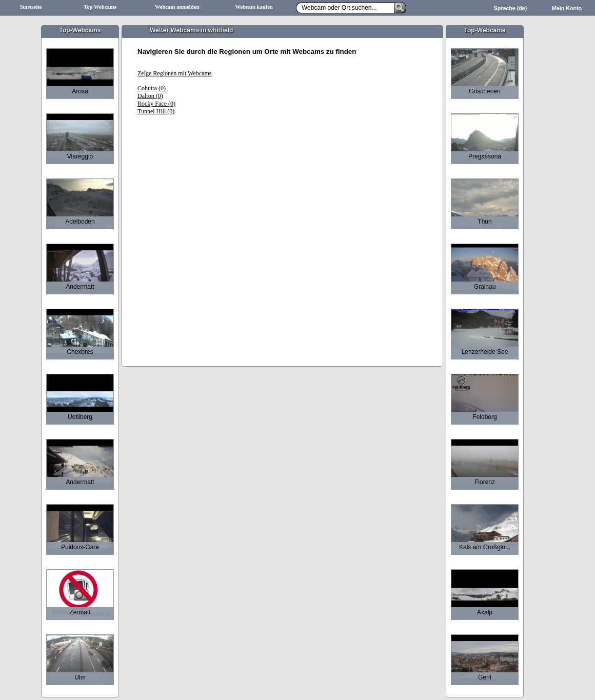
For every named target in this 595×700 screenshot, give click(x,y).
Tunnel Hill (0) (156, 111)
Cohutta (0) (152, 88)
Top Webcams (100, 7)
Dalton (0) (150, 96)
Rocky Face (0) (156, 104)
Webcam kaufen (254, 7)
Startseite (31, 7)
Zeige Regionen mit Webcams (174, 73)
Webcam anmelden (177, 7)
